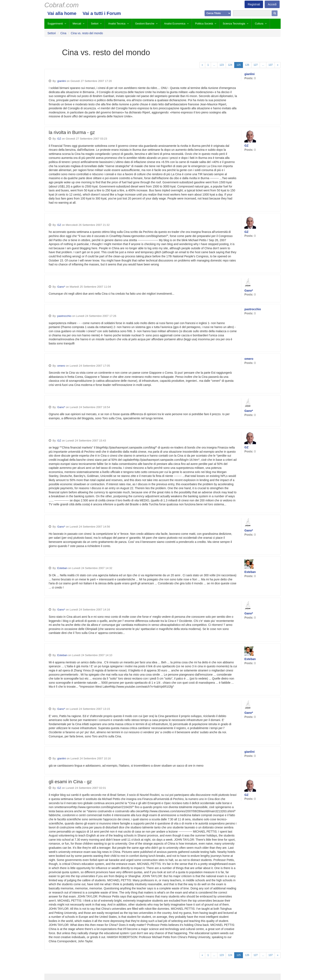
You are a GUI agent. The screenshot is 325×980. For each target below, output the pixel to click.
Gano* (61, 287)
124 (230, 65)
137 (270, 65)
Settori (95, 24)
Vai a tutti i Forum (102, 13)
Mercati (77, 24)
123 (222, 65)
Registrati (254, 4)
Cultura (259, 24)
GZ (59, 139)
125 (239, 65)
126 (247, 65)
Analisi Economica (175, 24)
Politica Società (204, 24)
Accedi (272, 4)
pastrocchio (64, 316)
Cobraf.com (61, 5)
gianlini (61, 81)
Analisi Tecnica (117, 24)
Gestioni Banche (145, 24)
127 (256, 65)
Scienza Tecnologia (234, 24)
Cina (63, 33)
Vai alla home (62, 13)
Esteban (62, 568)
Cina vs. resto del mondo (87, 33)
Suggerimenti (55, 24)
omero (61, 366)
